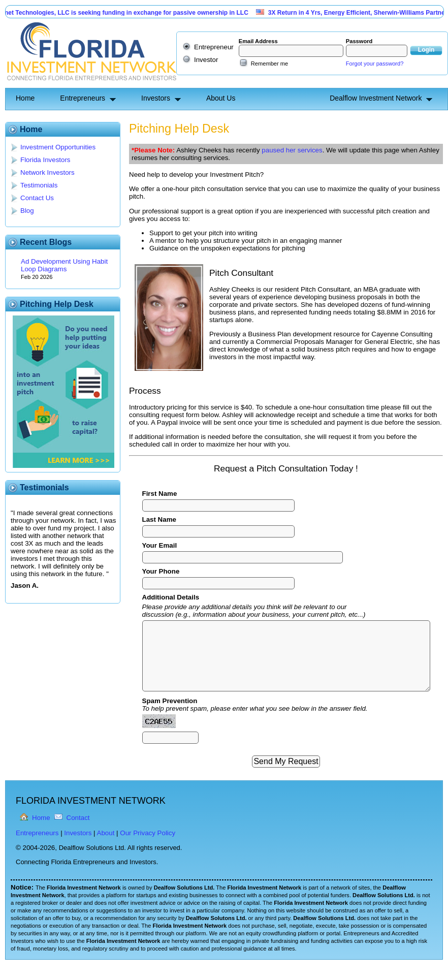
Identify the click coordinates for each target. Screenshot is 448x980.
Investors (156, 98)
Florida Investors (45, 160)
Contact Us (37, 198)
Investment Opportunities (58, 147)
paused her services (292, 150)
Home (25, 98)
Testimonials (39, 185)
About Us (221, 98)
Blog (27, 211)
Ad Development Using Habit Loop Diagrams (64, 265)
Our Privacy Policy (148, 833)
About (106, 833)
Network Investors (47, 172)
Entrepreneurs (83, 98)
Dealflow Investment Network (376, 98)
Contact (78, 818)
